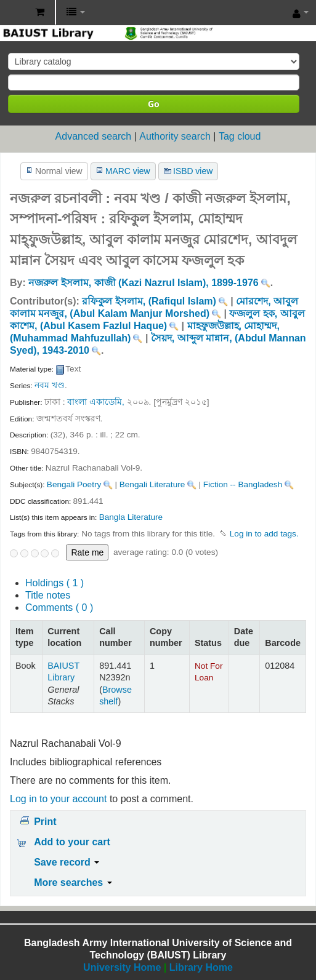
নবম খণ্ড (50, 385)
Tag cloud (240, 136)
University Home (122, 967)
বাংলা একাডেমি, (96, 402)
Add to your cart (72, 842)
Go (154, 104)
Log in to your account (58, 799)
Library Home (201, 967)
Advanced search (94, 136)
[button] (40, 12)
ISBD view (193, 171)
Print (45, 822)
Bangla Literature (131, 517)
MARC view (128, 171)
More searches (73, 882)
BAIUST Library (13, 13)
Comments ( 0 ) (59, 608)
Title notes (48, 595)
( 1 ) (55, 583)
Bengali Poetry (74, 484)
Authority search (175, 136)
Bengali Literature (152, 484)
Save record (67, 862)
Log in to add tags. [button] (264, 534)
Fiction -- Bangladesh (243, 484)
